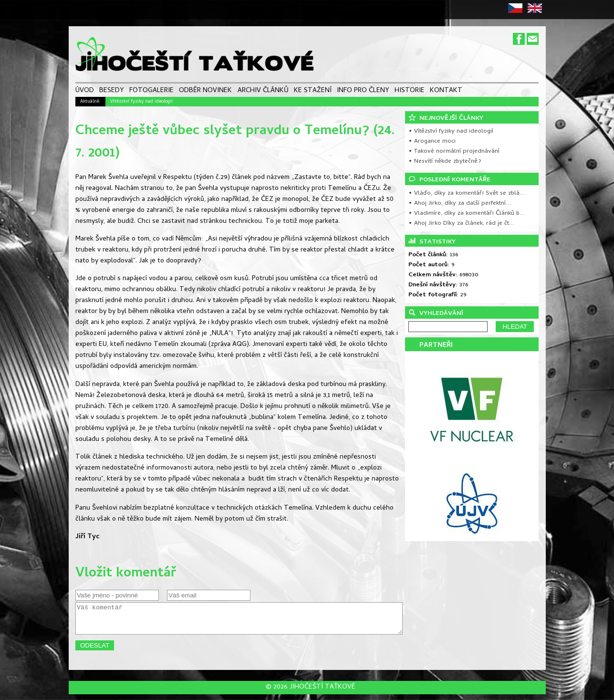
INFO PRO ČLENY (363, 91)
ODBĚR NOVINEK (205, 91)
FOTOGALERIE (151, 91)
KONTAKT (446, 91)
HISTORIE (410, 91)
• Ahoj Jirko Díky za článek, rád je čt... (462, 224)
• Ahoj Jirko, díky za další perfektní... (460, 204)
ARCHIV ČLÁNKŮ (263, 91)
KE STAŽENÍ (313, 91)
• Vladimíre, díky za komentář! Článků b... (467, 214)
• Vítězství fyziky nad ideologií (451, 131)
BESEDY (112, 91)
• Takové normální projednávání (454, 151)
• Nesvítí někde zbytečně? (445, 162)
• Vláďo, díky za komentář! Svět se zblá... (467, 193)
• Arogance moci (432, 141)
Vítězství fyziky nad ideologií (141, 102)
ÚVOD (85, 91)
